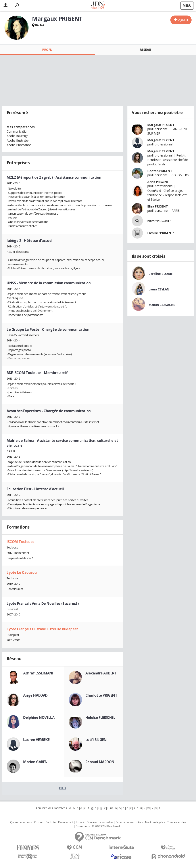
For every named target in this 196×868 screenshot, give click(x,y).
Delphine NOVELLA (39, 717)
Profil (47, 50)
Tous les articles (177, 822)
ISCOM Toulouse (20, 542)
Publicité (51, 822)
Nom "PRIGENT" (159, 221)
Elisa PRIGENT (158, 206)
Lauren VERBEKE (36, 740)
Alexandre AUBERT (101, 673)
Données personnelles (100, 822)
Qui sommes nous (21, 822)
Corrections (83, 826)
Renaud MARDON (100, 762)
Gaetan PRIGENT (160, 171)
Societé (80, 822)
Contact (39, 822)
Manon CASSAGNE (162, 305)
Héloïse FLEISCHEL (100, 717)
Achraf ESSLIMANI (38, 673)
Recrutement (66, 822)
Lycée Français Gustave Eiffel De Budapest (42, 629)
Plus (62, 788)
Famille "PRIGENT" (161, 233)
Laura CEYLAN (159, 289)
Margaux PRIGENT (161, 125)
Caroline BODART (161, 274)
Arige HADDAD (35, 695)
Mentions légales (155, 822)
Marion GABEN (35, 762)
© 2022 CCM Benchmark (106, 826)
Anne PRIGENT (158, 182)
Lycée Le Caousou (22, 572)
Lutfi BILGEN (96, 740)
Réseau (145, 50)
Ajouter (183, 20)
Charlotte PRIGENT (101, 695)
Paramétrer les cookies (129, 822)
